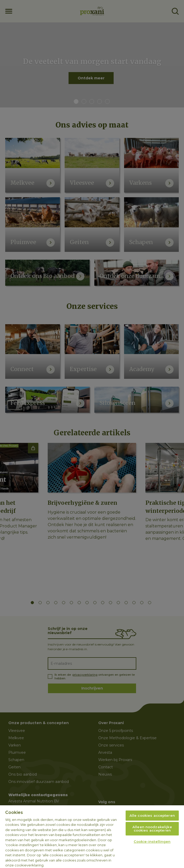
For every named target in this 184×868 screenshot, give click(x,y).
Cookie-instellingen (152, 841)
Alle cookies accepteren (152, 815)
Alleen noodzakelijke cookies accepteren (152, 829)
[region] (92, 837)
